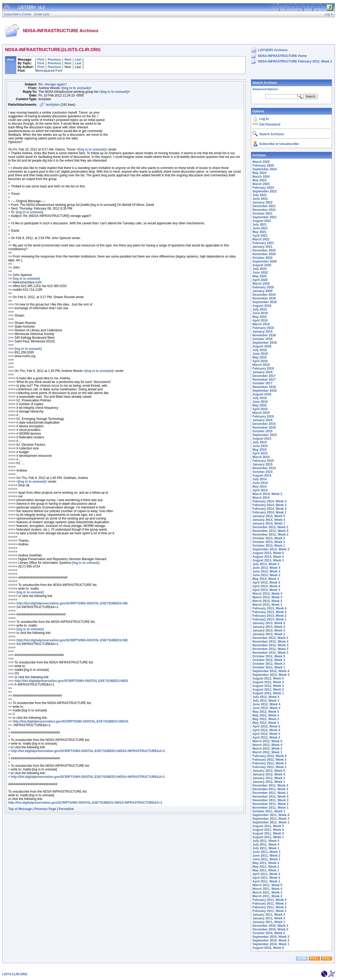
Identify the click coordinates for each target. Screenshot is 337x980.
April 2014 (260, 490)
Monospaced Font (49, 71)
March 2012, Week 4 (267, 745)
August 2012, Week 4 (268, 682)
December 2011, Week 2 (270, 789)
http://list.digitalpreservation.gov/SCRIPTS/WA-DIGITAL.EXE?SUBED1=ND (72, 603)
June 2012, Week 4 (266, 704)
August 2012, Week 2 (268, 690)
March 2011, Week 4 (267, 889)
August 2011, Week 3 (268, 833)
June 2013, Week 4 (266, 568)
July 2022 (260, 195)
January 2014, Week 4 (269, 520)
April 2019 (260, 321)
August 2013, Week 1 (268, 560)
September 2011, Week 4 (271, 815)
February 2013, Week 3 (269, 612)
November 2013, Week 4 (271, 531)
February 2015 (263, 461)
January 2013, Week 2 (269, 634)
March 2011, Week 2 (267, 896)
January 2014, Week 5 (269, 516)
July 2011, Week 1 (266, 848)
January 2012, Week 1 (269, 782)
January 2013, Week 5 (269, 623)
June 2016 (260, 402)
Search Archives (265, 83)
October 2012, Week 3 (269, 660)
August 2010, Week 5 (268, 948)
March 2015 (261, 457)
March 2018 (261, 365)
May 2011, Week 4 (266, 863)
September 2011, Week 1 (271, 822)
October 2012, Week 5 (269, 656)
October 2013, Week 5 (269, 538)
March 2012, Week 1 (267, 752)
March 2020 (261, 284)
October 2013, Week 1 (269, 546)
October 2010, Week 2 (269, 933)
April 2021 (260, 236)
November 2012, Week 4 (271, 642)
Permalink (66, 809)
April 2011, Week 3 (266, 874)
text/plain (53, 105)
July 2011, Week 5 (266, 841)
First (41, 60)
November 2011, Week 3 (271, 800)
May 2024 (259, 173)
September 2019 (265, 302)
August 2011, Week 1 (268, 837)
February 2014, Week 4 (269, 501)
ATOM (301, 958)
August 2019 (262, 306)
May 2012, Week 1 (266, 723)
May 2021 (259, 232)
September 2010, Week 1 (271, 944)
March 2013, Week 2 (267, 601)
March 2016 (261, 413)
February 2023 (263, 188)
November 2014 (264, 468)
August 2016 (262, 394)
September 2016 (265, 391)
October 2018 (262, 339)
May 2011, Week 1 (266, 870)
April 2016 (260, 409)
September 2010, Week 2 (271, 940)
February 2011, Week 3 (269, 904)
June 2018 (260, 354)
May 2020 (259, 276)
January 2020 (262, 291)
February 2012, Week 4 (269, 756)
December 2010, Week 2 (270, 929)
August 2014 (262, 476)
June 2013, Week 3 (266, 571)
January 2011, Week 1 (269, 922)
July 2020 (260, 269)
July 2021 (260, 225)
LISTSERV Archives (273, 50)
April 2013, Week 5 (266, 583)
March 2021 (261, 239)
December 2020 (264, 250)
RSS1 (314, 958)
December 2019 (264, 295)
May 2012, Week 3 (266, 715)
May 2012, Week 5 (266, 712)
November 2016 (264, 387)
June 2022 (260, 199)
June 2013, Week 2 (266, 575)
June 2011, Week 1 (266, 859)
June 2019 (260, 313)
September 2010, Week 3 (271, 937)
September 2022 (265, 191)
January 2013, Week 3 (269, 630)
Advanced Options (265, 89)
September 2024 (265, 169)
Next (68, 60)
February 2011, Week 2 (269, 907)
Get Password (270, 124)
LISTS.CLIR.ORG (15, 974)
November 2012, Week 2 (271, 649)
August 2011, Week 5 (268, 826)
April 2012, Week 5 (266, 726)
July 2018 (260, 350)
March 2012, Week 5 (267, 741)
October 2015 (262, 431)
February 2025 (263, 166)
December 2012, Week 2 (270, 638)
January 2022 (262, 202)
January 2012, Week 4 (269, 774)
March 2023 (261, 184)
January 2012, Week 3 (269, 778)
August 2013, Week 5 (268, 553)
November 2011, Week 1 (271, 808)
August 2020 (262, 265)
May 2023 (259, 180)
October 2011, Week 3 (269, 811)
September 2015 (265, 435)
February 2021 (263, 243)
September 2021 (265, 217)
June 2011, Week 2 (266, 856)
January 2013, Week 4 (269, 627)
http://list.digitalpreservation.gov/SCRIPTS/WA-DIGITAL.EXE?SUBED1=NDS (71, 681)
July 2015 (260, 442)
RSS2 (326, 958)
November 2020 (264, 254)
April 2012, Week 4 (266, 730)
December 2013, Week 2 (270, 527)
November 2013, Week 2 (271, 535)
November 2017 (264, 380)
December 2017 (264, 376)
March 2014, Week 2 (267, 494)
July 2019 (260, 309)
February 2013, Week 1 (269, 619)
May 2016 (259, 405)
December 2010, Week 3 (270, 926)
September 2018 (265, 343)
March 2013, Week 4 (267, 594)
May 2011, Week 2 (266, 867)
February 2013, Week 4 (269, 608)
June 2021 (260, 228)
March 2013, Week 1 (267, 605)
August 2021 (262, 221)
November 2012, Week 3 (271, 645)
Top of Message (20, 809)
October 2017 (262, 383)
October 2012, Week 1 (269, 667)
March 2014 (261, 498)
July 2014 (260, 479)
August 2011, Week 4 (268, 830)
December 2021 (264, 206)
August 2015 (262, 439)
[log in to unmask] (76, 88)
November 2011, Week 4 (271, 797)
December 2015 (264, 424)
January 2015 (262, 464)
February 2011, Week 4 (269, 900)
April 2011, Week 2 (266, 878)
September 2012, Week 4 (271, 671)
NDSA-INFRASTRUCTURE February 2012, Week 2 (295, 61)
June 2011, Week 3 (266, 852)
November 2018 (264, 335)
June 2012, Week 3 (266, 708)
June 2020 (260, 273)
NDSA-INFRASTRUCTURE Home (282, 56)
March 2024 (261, 177)
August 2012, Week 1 (268, 693)
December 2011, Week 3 (270, 785)
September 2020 (265, 261)
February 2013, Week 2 (269, 616)
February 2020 (263, 287)
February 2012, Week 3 (269, 760)
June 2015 (260, 446)
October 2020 (262, 258)
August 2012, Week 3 (268, 686)
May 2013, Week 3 (266, 579)
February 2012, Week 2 (269, 763)
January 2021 (262, 247)
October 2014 (262, 472)
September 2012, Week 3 (271, 675)
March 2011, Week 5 (267, 885)
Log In (264, 119)
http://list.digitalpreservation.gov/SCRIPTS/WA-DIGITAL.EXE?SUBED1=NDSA (71, 721)
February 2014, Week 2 (269, 509)
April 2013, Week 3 (266, 590)
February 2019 (263, 328)
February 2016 (263, 416)
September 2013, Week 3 (271, 549)
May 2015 (259, 450)
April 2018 (260, 361)
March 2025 (261, 162)
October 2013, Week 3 (269, 542)
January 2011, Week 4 (269, 915)
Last (78, 60)
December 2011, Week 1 (270, 793)
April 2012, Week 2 (266, 738)
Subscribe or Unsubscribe (279, 144)
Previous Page (45, 809)
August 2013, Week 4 (268, 557)
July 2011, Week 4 (266, 845)
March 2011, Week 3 (267, 892)
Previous (54, 60)
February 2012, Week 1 (269, 767)
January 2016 (262, 420)
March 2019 (261, 324)
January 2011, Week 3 (269, 918)
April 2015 (260, 453)
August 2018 (262, 346)
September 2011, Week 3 (271, 819)
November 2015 (264, 428)
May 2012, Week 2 (266, 719)
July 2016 (260, 398)
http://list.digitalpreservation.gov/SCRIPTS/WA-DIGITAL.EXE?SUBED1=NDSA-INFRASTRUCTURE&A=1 (88, 751)
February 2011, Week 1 (269, 911)
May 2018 (259, 357)
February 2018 (263, 368)
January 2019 (262, 332)
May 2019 (259, 317)
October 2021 (262, 214)
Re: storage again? (53, 84)
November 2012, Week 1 (271, 653)
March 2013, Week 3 (267, 597)
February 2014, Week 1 (269, 512)
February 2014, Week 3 (269, 505)
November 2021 (264, 210)
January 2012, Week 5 (269, 771)
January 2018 (262, 372)
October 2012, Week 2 (269, 664)
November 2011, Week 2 (271, 804)
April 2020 (260, 280)
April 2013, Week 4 (266, 586)
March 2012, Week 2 (267, 749)
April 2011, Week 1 (266, 881)
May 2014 (259, 487)
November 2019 (264, 298)
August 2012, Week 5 (268, 678)
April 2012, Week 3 (266, 734)
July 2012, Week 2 (266, 701)
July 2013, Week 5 (266, 564)
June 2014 (260, 483)
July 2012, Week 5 (266, 697)
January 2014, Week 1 (269, 523)
